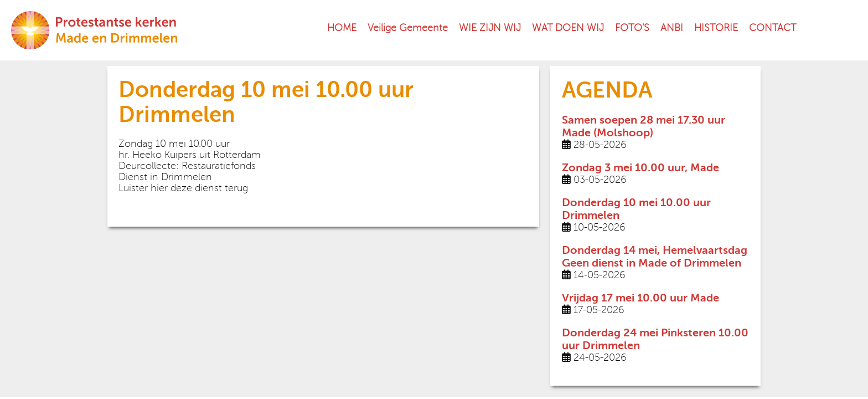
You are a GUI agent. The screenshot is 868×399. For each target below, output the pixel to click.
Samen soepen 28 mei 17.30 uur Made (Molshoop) (644, 126)
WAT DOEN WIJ (568, 28)
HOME (342, 28)
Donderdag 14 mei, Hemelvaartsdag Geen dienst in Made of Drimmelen (655, 257)
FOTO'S (632, 28)
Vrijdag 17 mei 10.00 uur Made (640, 298)
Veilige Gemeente (408, 28)
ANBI (672, 28)
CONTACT (773, 28)
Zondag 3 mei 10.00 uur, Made (640, 168)
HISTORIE (716, 28)
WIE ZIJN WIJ (490, 28)
